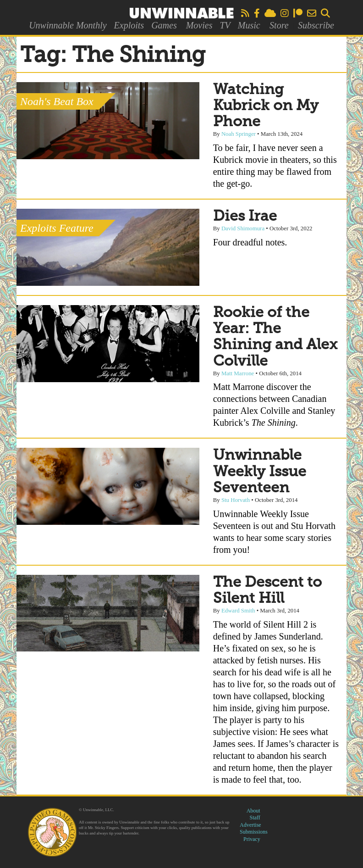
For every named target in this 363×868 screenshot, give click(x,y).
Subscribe (316, 25)
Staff (255, 818)
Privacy (252, 839)
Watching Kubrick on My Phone (266, 106)
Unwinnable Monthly (68, 25)
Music (249, 25)
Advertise (250, 825)
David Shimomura (243, 228)
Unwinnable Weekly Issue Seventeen (260, 472)
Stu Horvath (236, 500)
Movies (199, 25)
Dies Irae (245, 217)
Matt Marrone (238, 373)
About (253, 811)
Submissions (254, 832)
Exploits (129, 25)
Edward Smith (238, 611)
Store (279, 25)
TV (225, 25)
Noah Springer (239, 134)
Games (164, 25)
